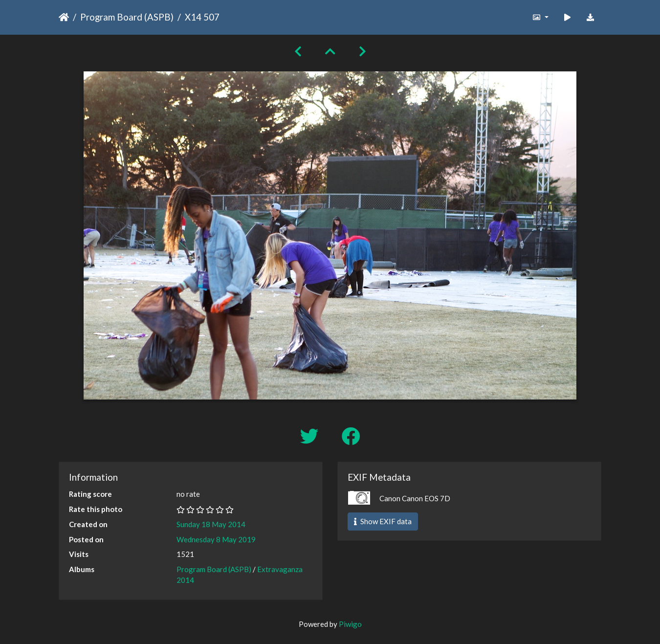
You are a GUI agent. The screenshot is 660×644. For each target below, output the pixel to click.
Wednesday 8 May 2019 (216, 539)
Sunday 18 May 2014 (211, 524)
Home (64, 17)
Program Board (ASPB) (127, 17)
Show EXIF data (383, 521)
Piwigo (350, 624)
